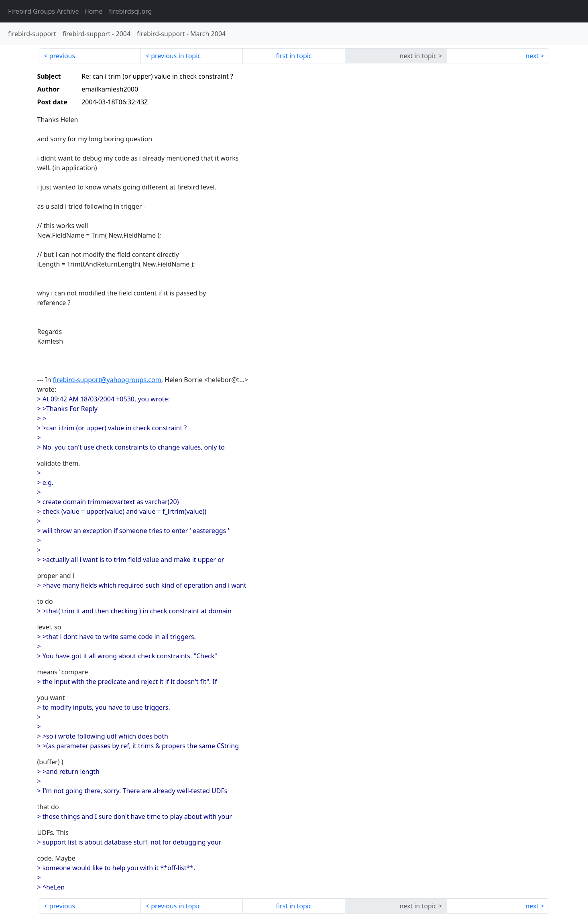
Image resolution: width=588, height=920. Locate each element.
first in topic (294, 56)
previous (62, 56)
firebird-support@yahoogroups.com (107, 380)
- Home (55, 11)
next (532, 56)
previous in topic (176, 56)
